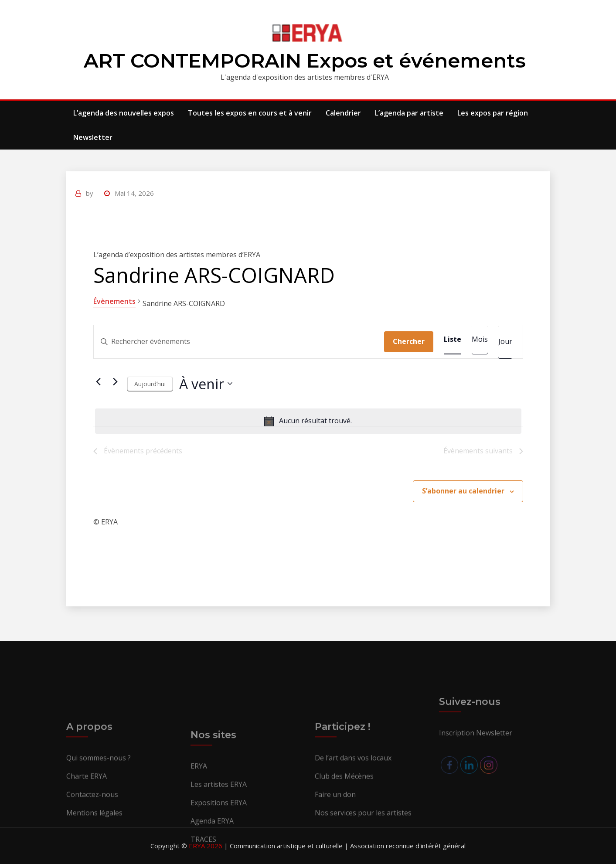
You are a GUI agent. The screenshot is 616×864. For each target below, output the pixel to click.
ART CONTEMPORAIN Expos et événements (305, 60)
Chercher (409, 341)
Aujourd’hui (150, 384)
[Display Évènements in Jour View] (505, 342)
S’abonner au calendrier (463, 491)
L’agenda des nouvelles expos (124, 113)
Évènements (114, 301)
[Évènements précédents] (99, 381)
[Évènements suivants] (116, 381)
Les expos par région (493, 113)
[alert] (308, 421)
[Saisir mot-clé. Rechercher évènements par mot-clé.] (239, 342)
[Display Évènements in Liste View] (453, 340)
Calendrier (343, 113)
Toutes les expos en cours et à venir (250, 113)
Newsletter (93, 137)
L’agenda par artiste (409, 113)
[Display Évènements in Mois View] (480, 340)
